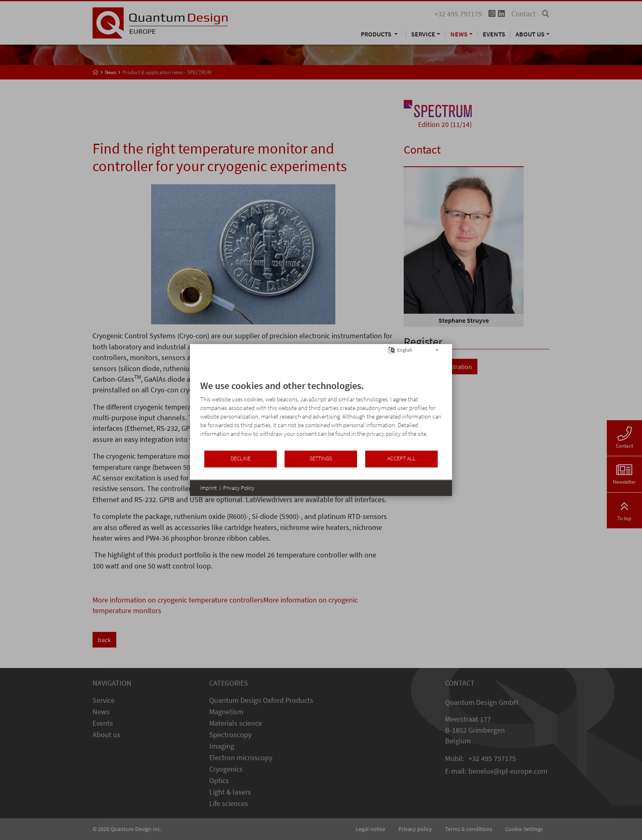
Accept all (401, 458)
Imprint (208, 488)
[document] (321, 415)
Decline (241, 458)
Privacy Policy (239, 488)
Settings (321, 458)
